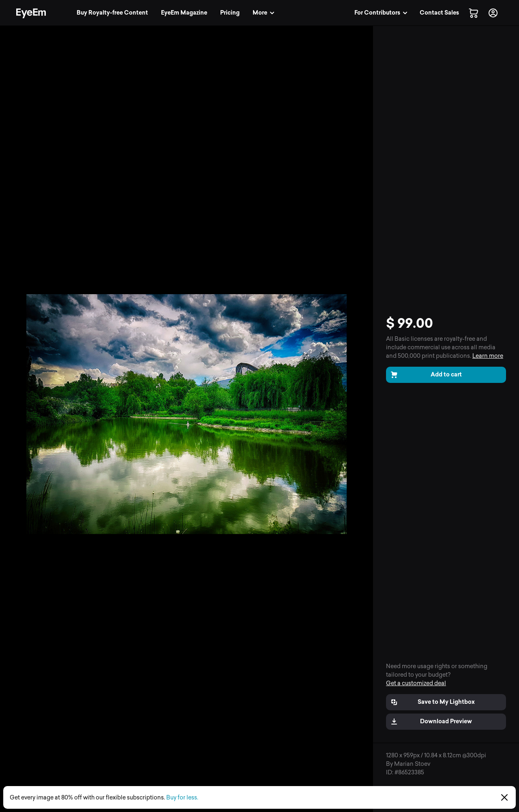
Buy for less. (182, 798)
